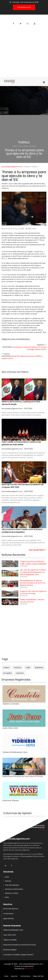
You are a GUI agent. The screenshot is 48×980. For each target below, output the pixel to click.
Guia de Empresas (11, 885)
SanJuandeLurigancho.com (12, 167)
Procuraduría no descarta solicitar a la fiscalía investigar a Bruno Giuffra (29, 348)
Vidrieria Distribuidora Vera (13, 930)
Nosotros (14, 976)
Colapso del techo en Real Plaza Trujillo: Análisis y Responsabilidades (33, 563)
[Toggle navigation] (44, 82)
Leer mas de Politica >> (38, 550)
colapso (6, 667)
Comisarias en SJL (24, 7)
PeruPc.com (29, 969)
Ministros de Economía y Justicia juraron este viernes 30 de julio (21, 403)
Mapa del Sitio (9, 919)
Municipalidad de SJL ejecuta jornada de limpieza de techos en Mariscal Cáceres (33, 583)
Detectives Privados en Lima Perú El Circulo (20, 945)
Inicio (6, 877)
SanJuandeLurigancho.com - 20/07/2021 (17, 536)
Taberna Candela (10, 940)
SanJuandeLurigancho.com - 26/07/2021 (17, 491)
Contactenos (8, 914)
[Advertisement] (24, 52)
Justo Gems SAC (10, 935)
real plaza (18, 667)
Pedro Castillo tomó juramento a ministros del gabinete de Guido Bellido (21, 443)
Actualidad (7, 673)
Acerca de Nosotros (11, 909)
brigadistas (39, 667)
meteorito (20, 673)
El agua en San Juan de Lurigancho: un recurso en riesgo (33, 592)
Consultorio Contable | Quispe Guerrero (18, 955)
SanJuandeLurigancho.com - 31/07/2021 (17, 409)
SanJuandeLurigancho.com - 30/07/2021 (17, 449)
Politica (24, 142)
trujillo (28, 667)
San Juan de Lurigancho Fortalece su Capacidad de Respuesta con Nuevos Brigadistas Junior (33, 572)
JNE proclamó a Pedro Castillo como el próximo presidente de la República (22, 531)
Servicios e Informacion (13, 889)
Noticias (27, 167)
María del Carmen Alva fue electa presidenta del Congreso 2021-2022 (23, 486)
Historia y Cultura (11, 893)
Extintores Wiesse (10, 950)
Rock (6, 897)
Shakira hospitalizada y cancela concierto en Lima (32, 601)
